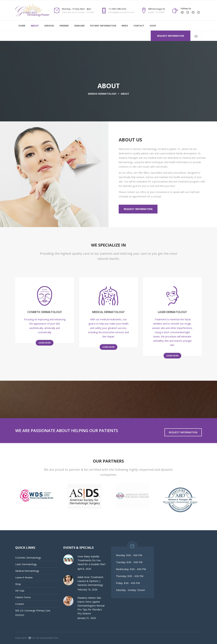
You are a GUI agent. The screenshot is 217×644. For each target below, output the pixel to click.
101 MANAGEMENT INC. (47, 638)
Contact (20, 604)
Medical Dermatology (27, 571)
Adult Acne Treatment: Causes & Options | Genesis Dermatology (91, 581)
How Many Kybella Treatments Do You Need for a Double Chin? (92, 560)
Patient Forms (23, 597)
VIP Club (20, 591)
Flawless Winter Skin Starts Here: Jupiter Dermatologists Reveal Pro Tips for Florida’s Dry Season (91, 606)
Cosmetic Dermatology (28, 558)
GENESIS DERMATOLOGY (102, 94)
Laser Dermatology (26, 564)
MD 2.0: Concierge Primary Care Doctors (33, 613)
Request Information (171, 36)
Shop (18, 584)
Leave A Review (24, 577)
